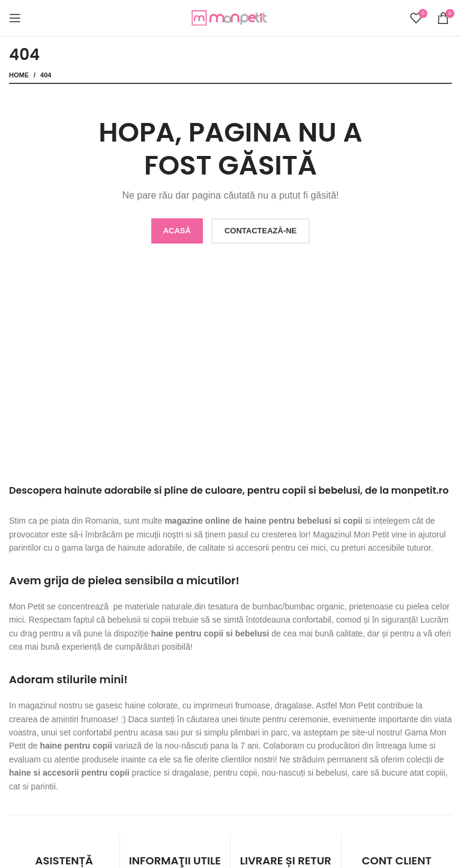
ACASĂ (177, 231)
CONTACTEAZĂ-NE (261, 231)
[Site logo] (230, 17)
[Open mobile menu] (15, 18)
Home (19, 75)
